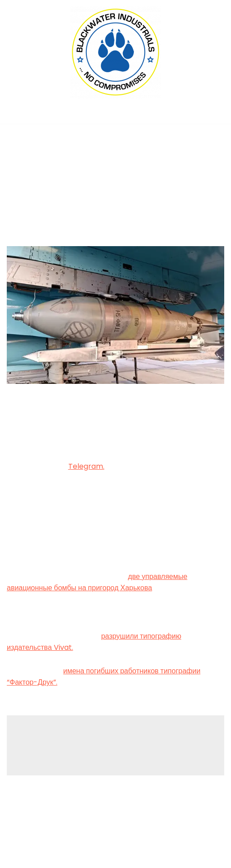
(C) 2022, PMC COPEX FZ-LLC (116, 858)
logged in (78, 747)
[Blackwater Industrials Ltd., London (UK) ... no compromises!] (116, 52)
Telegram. (86, 466)
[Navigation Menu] (115, 114)
